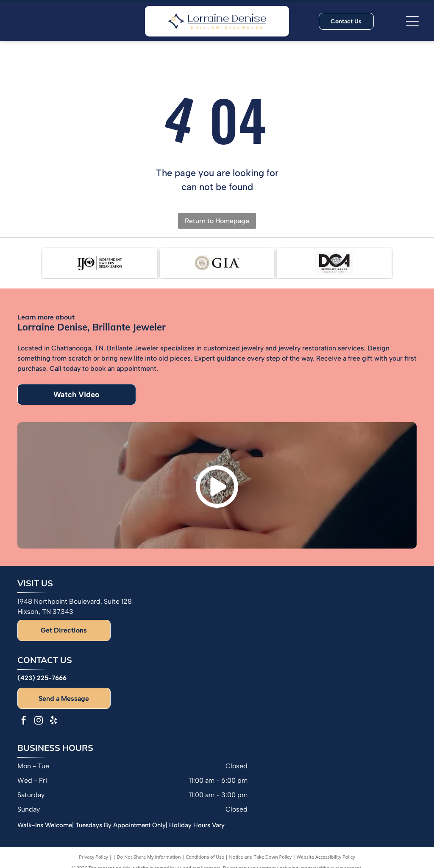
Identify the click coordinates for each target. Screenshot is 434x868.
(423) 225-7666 (42, 678)
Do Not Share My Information (149, 857)
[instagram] (39, 721)
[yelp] (53, 721)
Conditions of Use (205, 857)
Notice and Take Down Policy (261, 857)
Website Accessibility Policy (326, 857)
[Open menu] (412, 21)
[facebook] (24, 721)
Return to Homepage (217, 221)
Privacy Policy (93, 857)
